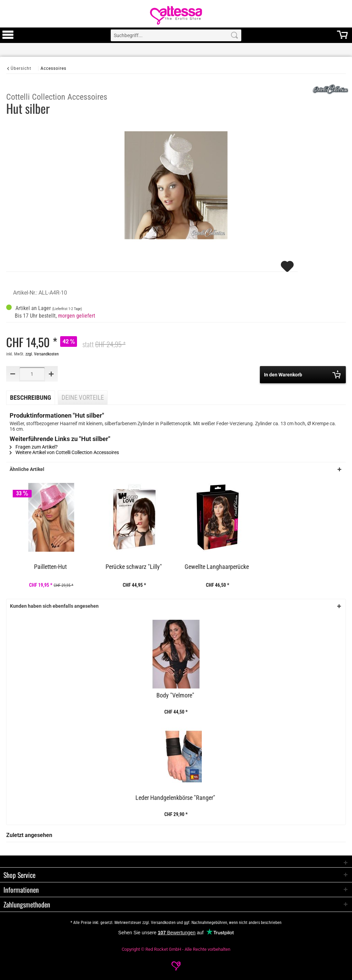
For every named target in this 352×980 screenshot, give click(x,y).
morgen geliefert (77, 316)
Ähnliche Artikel (27, 469)
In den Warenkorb (302, 374)
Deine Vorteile (83, 398)
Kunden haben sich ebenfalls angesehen (54, 606)
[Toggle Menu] (8, 38)
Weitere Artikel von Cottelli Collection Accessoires (64, 452)
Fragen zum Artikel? (34, 447)
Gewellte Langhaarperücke (217, 567)
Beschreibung (31, 398)
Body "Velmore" (175, 695)
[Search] (234, 35)
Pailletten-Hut (50, 567)
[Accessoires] (53, 68)
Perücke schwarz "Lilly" (134, 567)
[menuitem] (8, 35)
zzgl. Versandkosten (42, 354)
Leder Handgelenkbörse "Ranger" (175, 798)
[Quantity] (32, 374)
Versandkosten (163, 923)
